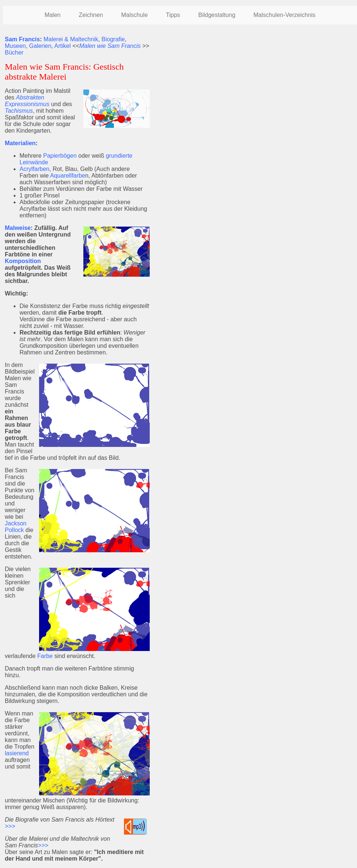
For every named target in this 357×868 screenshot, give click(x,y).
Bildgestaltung (217, 15)
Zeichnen (91, 15)
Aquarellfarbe (68, 176)
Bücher (14, 52)
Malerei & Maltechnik (71, 39)
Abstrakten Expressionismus (27, 101)
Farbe (45, 656)
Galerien (40, 46)
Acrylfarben (34, 169)
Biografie (113, 39)
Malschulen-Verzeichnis (284, 15)
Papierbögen (60, 156)
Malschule (135, 15)
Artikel (62, 46)
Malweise (18, 228)
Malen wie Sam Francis (110, 46)
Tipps (173, 15)
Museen (15, 46)
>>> (10, 826)
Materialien (20, 143)
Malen (53, 15)
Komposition (23, 261)
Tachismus (19, 111)
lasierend (17, 753)
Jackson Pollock (16, 527)
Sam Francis (22, 39)
